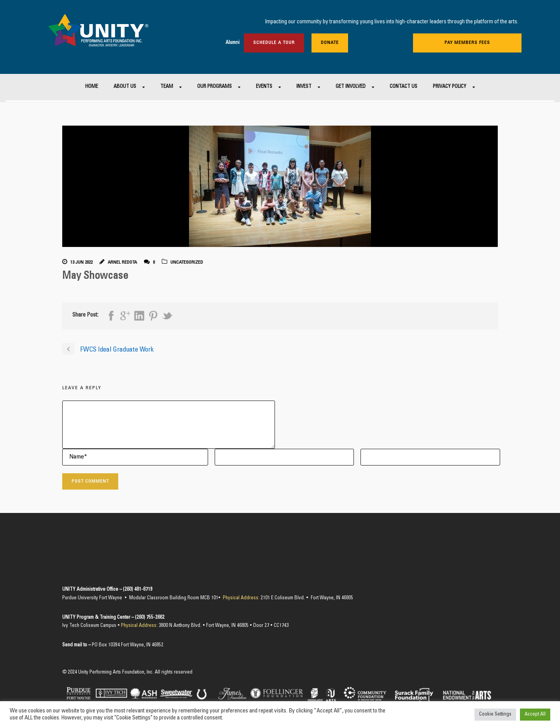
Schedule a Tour (274, 43)
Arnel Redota (122, 262)
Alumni (233, 43)
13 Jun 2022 (81, 262)
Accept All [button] (535, 715)
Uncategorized (187, 262)
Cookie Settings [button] (495, 715)
